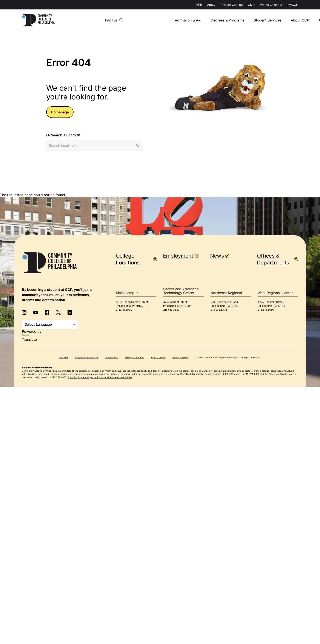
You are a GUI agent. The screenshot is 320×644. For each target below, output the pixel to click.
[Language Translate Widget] (50, 324)
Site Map (64, 357)
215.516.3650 (171, 309)
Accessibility (112, 357)
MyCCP (293, 5)
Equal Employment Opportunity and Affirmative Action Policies (100, 376)
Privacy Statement (135, 357)
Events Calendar (271, 5)
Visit (199, 5)
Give (251, 5)
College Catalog (232, 5)
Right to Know (158, 357)
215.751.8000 (124, 309)
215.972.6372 (219, 309)
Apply (211, 5)
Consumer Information (87, 357)
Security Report (181, 357)
